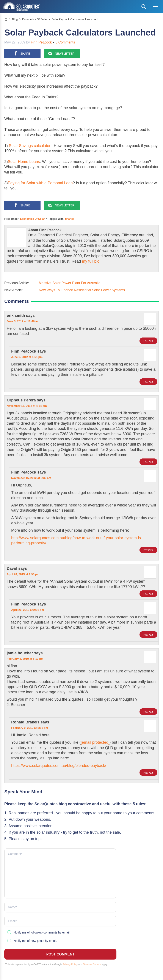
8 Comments (65, 42)
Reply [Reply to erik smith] (148, 341)
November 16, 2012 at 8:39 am (31, 478)
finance (70, 219)
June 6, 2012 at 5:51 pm (27, 357)
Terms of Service (92, 964)
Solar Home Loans (24, 162)
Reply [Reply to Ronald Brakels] (148, 773)
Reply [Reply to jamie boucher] (148, 712)
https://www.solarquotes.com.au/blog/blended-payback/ (59, 766)
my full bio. (91, 261)
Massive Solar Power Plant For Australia (70, 283)
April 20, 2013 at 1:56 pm (23, 574)
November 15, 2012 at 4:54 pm (27, 406)
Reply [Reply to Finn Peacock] (148, 382)
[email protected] (95, 742)
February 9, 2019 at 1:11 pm (30, 728)
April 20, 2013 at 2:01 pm (28, 610)
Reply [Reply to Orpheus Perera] (148, 462)
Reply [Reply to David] (148, 594)
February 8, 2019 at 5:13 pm (25, 659)
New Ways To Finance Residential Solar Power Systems (82, 290)
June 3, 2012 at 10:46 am (23, 321)
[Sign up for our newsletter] (62, 53)
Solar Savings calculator (30, 146)
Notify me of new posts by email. (35, 941)
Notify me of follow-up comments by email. (42, 932)
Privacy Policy (70, 964)
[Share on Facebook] (22, 53)
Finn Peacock (41, 42)
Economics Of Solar (32, 219)
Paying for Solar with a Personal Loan (40, 183)
